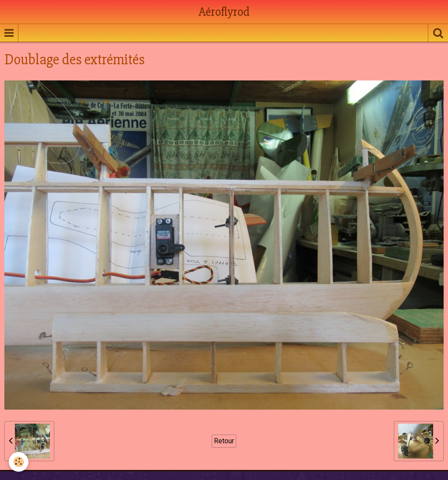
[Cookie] (19, 462)
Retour (224, 441)
